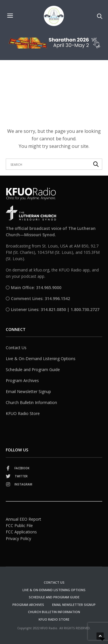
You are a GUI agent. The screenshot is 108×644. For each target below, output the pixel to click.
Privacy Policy (18, 538)
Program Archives (22, 380)
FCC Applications (21, 532)
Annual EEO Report (23, 519)
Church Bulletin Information (31, 402)
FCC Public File (19, 525)
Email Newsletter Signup (28, 391)
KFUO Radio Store (23, 413)
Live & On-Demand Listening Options (41, 359)
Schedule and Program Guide (33, 370)
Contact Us (16, 348)
